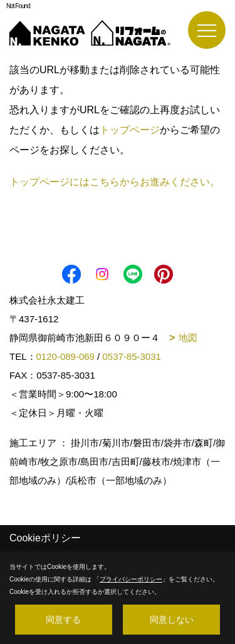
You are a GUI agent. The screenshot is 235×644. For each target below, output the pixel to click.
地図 (188, 338)
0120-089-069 (65, 356)
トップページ (130, 130)
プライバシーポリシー (131, 579)
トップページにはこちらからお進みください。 (115, 182)
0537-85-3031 (131, 356)
